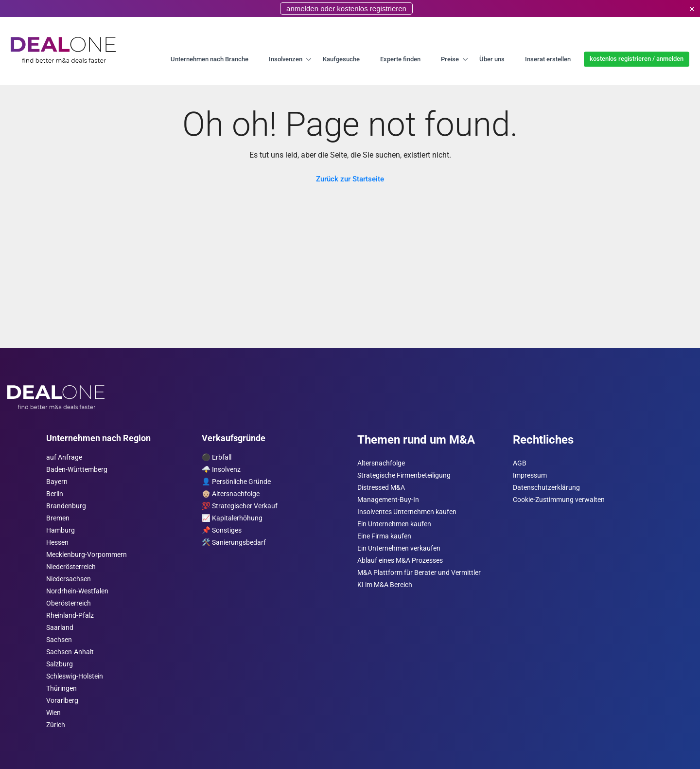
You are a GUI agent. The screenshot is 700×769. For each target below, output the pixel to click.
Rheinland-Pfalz (70, 616)
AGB (520, 463)
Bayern (57, 482)
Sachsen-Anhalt (70, 652)
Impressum (530, 475)
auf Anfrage (64, 457)
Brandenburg (66, 506)
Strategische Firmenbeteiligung (404, 475)
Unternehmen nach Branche (210, 59)
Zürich (56, 725)
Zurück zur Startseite (350, 179)
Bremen (58, 518)
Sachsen (59, 640)
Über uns (492, 59)
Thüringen (61, 689)
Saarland (60, 628)
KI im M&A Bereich (385, 585)
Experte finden (400, 59)
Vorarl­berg (62, 701)
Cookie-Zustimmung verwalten (559, 500)
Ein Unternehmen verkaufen (399, 548)
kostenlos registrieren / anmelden (637, 59)
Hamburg (61, 530)
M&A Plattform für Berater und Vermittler (419, 573)
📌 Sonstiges (222, 530)
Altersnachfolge (381, 463)
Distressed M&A (381, 488)
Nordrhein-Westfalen (77, 591)
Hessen (57, 543)
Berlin (55, 494)
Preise (450, 59)
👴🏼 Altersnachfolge (231, 494)
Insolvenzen (286, 59)
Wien (53, 713)
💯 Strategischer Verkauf (240, 506)
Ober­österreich (69, 603)
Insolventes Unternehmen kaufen (407, 512)
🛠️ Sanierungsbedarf (234, 543)
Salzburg (60, 664)
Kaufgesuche (341, 59)
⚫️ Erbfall (217, 457)
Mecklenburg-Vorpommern (87, 555)
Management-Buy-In (388, 500)
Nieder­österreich (71, 567)
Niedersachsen (69, 579)
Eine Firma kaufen (384, 536)
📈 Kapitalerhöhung (232, 518)
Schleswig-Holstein (75, 676)
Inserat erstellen (548, 59)
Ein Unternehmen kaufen (394, 524)
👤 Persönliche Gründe (236, 482)
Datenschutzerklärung (546, 488)
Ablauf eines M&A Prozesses (400, 561)
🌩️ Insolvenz (221, 470)
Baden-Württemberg (77, 470)
